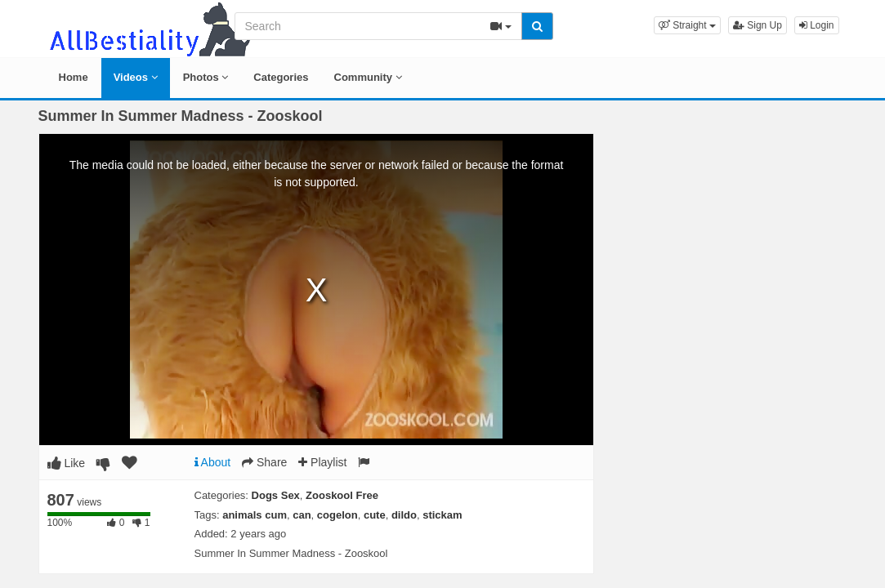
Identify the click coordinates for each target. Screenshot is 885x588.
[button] (687, 25)
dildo (404, 515)
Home (74, 77)
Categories (281, 77)
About (213, 462)
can (302, 515)
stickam (442, 515)
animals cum (255, 515)
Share (264, 462)
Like (67, 463)
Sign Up (758, 25)
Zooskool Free (342, 495)
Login (817, 25)
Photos (206, 77)
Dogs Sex (276, 495)
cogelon (337, 515)
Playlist (322, 462)
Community (368, 77)
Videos (136, 77)
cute (375, 515)
